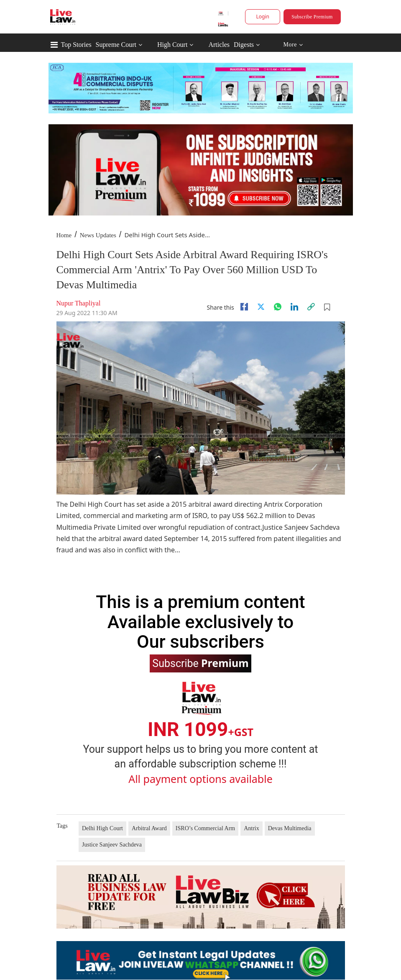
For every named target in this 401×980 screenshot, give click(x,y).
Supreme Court (116, 45)
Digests (244, 45)
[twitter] (261, 307)
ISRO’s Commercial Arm (205, 828)
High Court (172, 45)
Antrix (252, 828)
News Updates (98, 235)
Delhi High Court (102, 828)
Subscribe (200, 663)
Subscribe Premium (312, 17)
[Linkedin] (294, 307)
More (293, 45)
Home (64, 235)
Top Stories (76, 45)
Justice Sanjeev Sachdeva (112, 845)
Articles (219, 45)
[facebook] (244, 307)
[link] (311, 307)
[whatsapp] (278, 307)
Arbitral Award (149, 828)
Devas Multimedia (290, 828)
